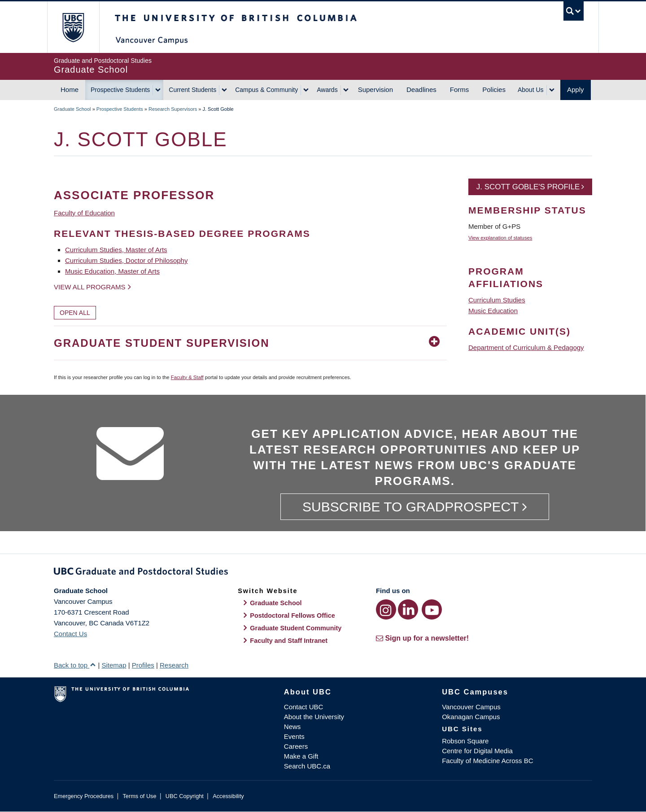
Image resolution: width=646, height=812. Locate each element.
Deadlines (421, 89)
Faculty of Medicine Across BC (487, 761)
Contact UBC (304, 707)
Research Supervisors (173, 109)
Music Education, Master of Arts (112, 271)
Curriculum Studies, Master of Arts (116, 250)
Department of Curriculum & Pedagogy (526, 347)
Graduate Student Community (296, 628)
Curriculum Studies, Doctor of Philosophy (126, 260)
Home (70, 89)
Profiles (143, 665)
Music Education (493, 311)
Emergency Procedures (84, 796)
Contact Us (70, 634)
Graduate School (72, 109)
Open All (75, 313)
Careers (296, 746)
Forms (460, 89)
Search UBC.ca (307, 766)
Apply (576, 89)
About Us (531, 90)
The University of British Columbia (73, 27)
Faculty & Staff (187, 377)
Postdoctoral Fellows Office (292, 616)
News (292, 727)
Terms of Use (139, 796)
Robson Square (465, 741)
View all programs (90, 287)
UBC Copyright (185, 796)
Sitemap (114, 665)
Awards (327, 90)
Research (174, 665)
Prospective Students (120, 90)
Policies (494, 89)
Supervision (375, 89)
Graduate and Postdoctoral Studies (323, 573)
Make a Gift (301, 756)
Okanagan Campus (471, 717)
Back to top (75, 665)
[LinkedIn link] (408, 609)
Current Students (192, 90)
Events (294, 736)
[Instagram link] (386, 609)
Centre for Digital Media (477, 751)
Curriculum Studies (497, 300)
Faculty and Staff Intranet (289, 641)
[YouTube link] (432, 609)
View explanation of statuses (500, 238)
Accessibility (228, 796)
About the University (314, 717)
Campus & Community (266, 90)
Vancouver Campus (471, 707)
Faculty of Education (84, 213)
